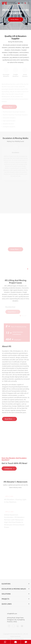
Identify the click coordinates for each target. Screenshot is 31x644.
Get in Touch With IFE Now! (15, 464)
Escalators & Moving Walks (16, 139)
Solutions (15, 595)
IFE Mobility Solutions (15, 220)
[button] (28, 269)
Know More (15, 19)
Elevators (15, 584)
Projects (15, 600)
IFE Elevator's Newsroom (16, 483)
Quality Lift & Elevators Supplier (16, 37)
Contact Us (9, 469)
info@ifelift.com (9, 614)
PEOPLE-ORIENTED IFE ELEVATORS (15, 11)
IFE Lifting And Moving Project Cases (16, 282)
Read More (10, 419)
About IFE (7, 346)
